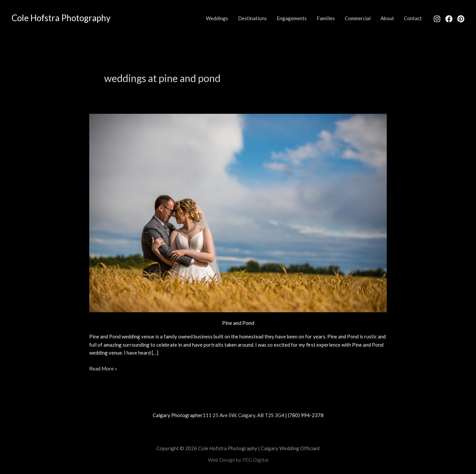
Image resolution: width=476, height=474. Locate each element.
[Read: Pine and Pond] (238, 212)
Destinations (252, 18)
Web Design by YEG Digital (238, 460)
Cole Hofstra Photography (61, 18)
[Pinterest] (461, 19)
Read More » (103, 368)
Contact (413, 18)
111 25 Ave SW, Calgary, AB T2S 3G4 (243, 415)
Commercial (358, 18)
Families (326, 18)
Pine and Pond (238, 323)
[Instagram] (437, 19)
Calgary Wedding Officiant (290, 448)
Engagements (292, 18)
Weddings (217, 18)
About (387, 18)
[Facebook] (449, 19)
